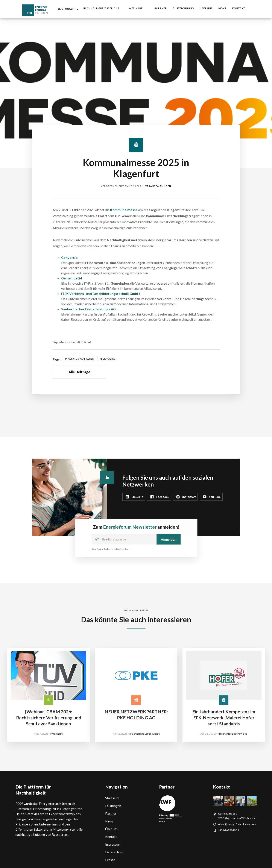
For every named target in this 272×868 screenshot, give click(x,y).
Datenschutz (114, 852)
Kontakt (111, 837)
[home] (35, 10)
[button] (67, 9)
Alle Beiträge (79, 372)
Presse (110, 860)
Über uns (206, 8)
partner (160, 8)
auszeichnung (183, 8)
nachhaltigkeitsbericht (101, 8)
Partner (111, 813)
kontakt (239, 8)
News (109, 821)
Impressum (113, 844)
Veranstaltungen (158, 186)
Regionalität (108, 359)
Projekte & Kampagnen (80, 359)
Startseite (112, 798)
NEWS (222, 8)
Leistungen (113, 806)
